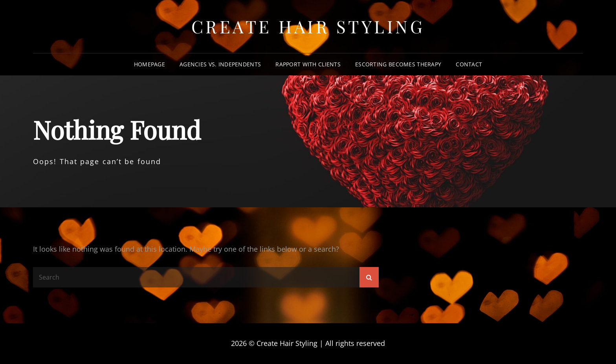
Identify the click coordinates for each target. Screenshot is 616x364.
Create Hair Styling (308, 26)
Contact (469, 64)
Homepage (149, 64)
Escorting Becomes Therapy (398, 64)
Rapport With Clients (308, 64)
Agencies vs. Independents (220, 64)
